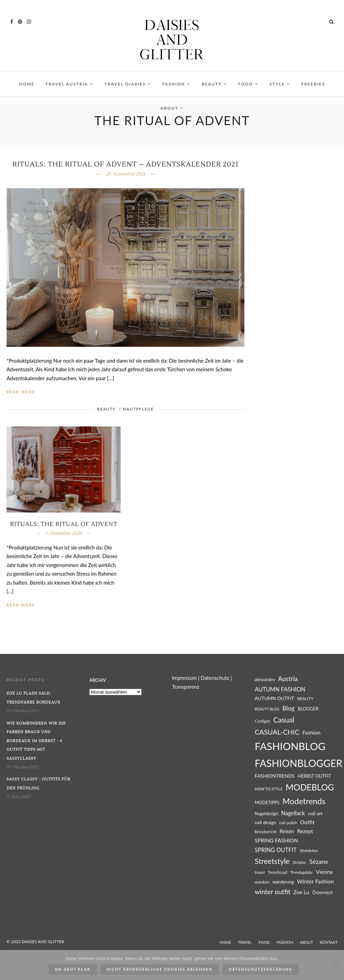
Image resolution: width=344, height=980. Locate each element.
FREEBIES (313, 84)
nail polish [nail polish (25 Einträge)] (288, 823)
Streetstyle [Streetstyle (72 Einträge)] (272, 861)
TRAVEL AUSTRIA (69, 84)
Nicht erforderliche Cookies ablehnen (160, 969)
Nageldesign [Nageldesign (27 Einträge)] (266, 814)
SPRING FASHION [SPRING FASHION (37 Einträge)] (276, 840)
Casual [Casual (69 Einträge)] (284, 720)
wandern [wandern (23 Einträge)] (262, 882)
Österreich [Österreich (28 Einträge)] (322, 892)
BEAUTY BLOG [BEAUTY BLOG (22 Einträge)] (267, 709)
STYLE (280, 84)
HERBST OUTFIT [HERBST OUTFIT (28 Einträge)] (315, 776)
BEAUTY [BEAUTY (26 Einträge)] (305, 699)
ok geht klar (73, 969)
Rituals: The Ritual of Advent (64, 524)
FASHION (176, 84)
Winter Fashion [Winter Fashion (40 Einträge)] (315, 881)
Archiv (98, 680)
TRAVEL (245, 942)
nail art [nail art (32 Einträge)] (315, 813)
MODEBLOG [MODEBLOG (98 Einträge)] (310, 787)
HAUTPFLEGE (138, 409)
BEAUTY (214, 84)
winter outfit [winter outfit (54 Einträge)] (272, 892)
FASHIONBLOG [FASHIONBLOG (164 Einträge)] (290, 746)
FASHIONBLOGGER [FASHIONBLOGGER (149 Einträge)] (299, 763)
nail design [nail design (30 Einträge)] (265, 822)
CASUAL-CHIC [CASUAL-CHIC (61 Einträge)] (277, 732)
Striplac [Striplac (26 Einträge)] (300, 862)
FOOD (248, 84)
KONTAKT (329, 942)
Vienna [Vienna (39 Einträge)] (324, 872)
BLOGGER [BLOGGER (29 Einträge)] (308, 709)
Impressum (184, 678)
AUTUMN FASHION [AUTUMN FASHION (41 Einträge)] (280, 689)
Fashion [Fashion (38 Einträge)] (311, 733)
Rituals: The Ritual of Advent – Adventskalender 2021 (126, 164)
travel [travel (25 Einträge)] (260, 872)
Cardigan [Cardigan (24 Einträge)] (262, 721)
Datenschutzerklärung (261, 969)
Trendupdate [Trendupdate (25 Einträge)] (301, 872)
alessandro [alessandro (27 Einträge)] (265, 680)
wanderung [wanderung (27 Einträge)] (283, 882)
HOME (27, 84)
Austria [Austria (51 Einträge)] (288, 679)
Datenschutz (215, 678)
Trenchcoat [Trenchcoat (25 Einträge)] (278, 872)
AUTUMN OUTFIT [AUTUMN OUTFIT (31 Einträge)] (275, 698)
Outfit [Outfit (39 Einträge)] (307, 822)
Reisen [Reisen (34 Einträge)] (287, 831)
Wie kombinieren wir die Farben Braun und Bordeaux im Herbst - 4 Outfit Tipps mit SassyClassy (36, 741)
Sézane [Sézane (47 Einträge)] (319, 862)
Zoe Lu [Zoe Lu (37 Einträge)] (301, 892)
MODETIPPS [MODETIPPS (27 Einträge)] (267, 803)
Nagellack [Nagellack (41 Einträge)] (293, 813)
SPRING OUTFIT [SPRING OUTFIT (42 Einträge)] (276, 850)
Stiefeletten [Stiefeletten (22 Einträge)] (309, 851)
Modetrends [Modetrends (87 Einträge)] (304, 801)
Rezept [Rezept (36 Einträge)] (305, 831)
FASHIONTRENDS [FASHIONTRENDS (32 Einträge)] (275, 776)
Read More (21, 392)
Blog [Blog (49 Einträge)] (288, 708)
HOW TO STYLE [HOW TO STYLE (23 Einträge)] (269, 789)
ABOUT (172, 108)
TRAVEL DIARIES (128, 84)
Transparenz (186, 687)
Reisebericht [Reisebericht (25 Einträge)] (266, 832)
